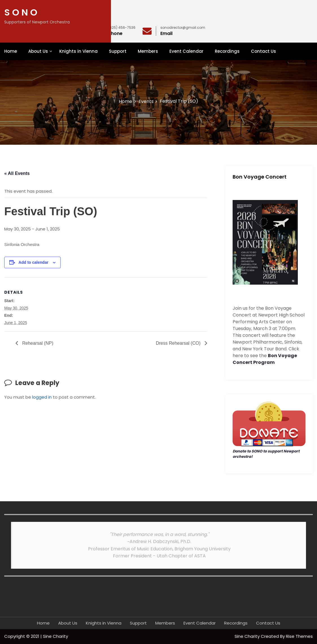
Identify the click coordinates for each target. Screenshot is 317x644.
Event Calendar (186, 51)
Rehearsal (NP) (37, 343)
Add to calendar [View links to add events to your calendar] (34, 262)
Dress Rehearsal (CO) (179, 343)
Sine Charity (248, 636)
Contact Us (264, 51)
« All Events (17, 173)
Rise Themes (299, 636)
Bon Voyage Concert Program (265, 359)
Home (11, 51)
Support (118, 51)
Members (148, 51)
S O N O (21, 12)
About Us (38, 51)
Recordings (227, 51)
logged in (42, 397)
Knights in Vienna (78, 51)
